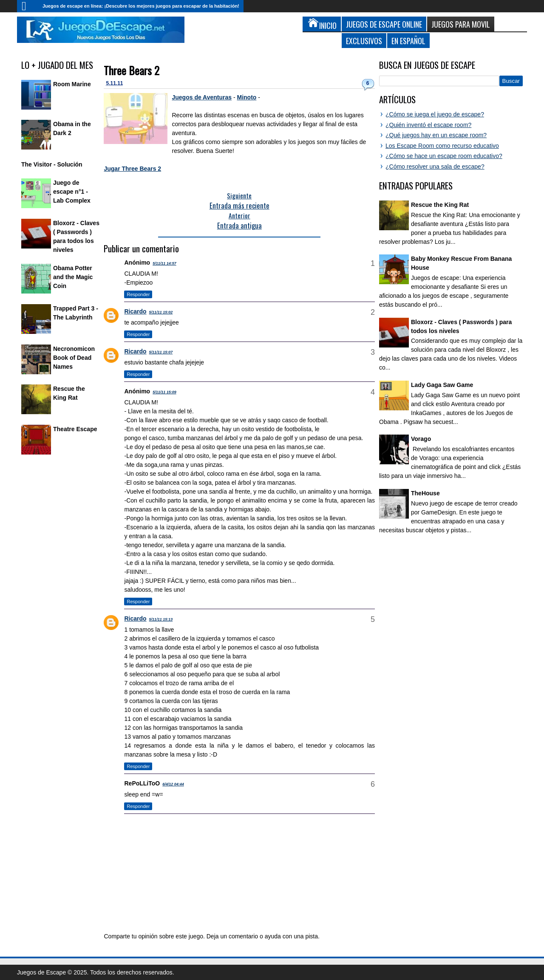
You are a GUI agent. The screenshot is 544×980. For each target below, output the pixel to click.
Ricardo (135, 311)
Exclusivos (364, 41)
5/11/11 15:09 (164, 392)
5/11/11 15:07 (161, 352)
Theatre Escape (75, 429)
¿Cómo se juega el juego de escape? (435, 114)
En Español (408, 41)
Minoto (247, 97)
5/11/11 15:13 (161, 619)
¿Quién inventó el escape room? (428, 125)
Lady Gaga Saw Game (442, 385)
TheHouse (425, 493)
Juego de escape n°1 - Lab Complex (72, 192)
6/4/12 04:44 (173, 784)
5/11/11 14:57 (164, 263)
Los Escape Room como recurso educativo (442, 146)
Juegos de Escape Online (384, 24)
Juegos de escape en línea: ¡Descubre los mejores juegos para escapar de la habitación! (141, 6)
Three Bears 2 (132, 70)
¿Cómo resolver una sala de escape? (435, 167)
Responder (138, 294)
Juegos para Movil (461, 24)
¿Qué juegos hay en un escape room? (436, 135)
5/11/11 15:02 (161, 312)
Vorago (421, 439)
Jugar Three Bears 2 (132, 169)
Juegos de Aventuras (202, 97)
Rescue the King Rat (440, 205)
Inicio (28, 6)
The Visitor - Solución (52, 164)
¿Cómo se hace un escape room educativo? (444, 156)
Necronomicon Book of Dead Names (74, 358)
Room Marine (72, 84)
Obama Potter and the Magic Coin (73, 277)
